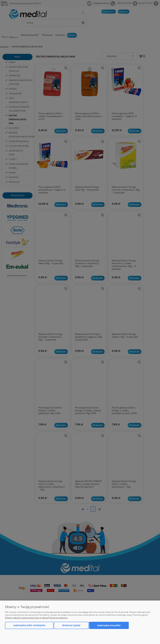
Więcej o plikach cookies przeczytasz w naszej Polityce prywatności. (36, 618)
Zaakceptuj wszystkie (109, 625)
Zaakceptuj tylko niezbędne (29, 625)
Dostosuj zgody (71, 625)
